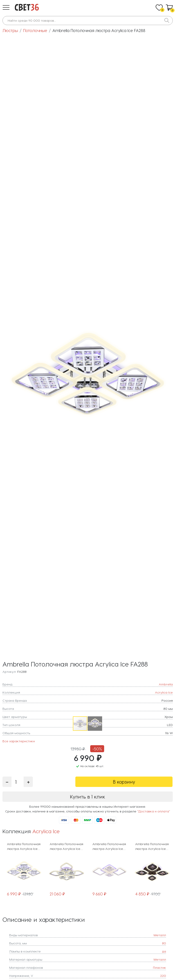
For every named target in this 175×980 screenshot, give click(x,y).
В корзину (124, 782)
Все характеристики (19, 741)
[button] (6, 8)
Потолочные (35, 30)
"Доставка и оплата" (154, 811)
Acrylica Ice (46, 831)
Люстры (10, 30)
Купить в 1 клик (87, 797)
